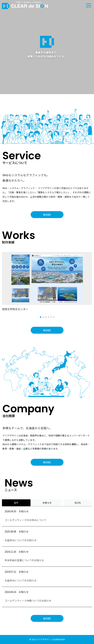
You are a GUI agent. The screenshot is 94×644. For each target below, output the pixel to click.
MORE (47, 215)
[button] (41, 317)
